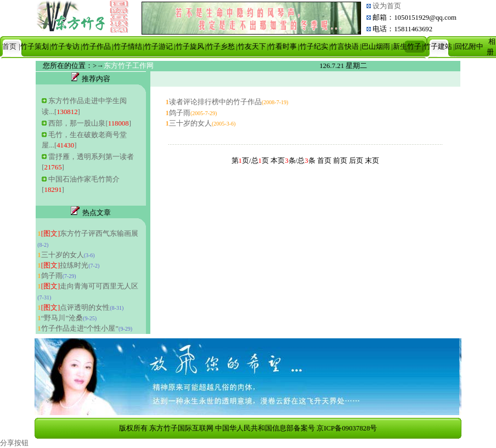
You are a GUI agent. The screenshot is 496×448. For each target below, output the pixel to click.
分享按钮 (14, 443)
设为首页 (386, 6)
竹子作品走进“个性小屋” (80, 328)
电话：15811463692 (402, 29)
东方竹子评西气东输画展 (90, 234)
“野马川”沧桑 (62, 318)
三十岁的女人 (63, 255)
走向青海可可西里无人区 (90, 286)
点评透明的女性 (76, 308)
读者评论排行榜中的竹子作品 (215, 102)
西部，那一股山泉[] (89, 123)
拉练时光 (65, 265)
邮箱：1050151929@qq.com (415, 18)
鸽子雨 (52, 276)
